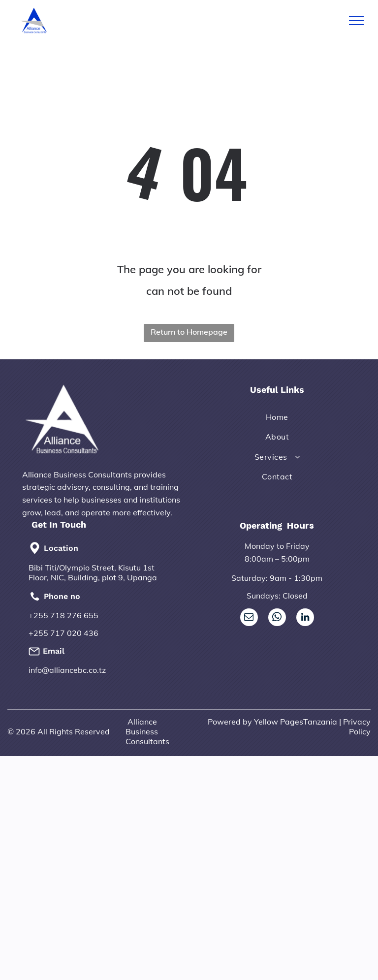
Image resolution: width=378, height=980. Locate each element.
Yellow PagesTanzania (296, 722)
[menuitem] (277, 417)
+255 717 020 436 (63, 633)
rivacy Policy (359, 727)
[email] (249, 618)
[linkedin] (305, 618)
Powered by (230, 722)
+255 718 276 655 (63, 615)
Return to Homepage (189, 332)
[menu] (356, 21)
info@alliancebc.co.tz (67, 670)
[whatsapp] (277, 618)
